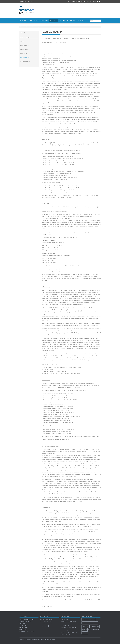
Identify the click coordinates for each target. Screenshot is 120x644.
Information (71, 21)
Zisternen (84, 630)
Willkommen (23, 21)
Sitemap (95, 1)
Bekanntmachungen (25, 37)
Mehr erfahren (44, 626)
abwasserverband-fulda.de (27, 631)
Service (62, 21)
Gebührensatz (85, 626)
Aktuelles (53, 21)
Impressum (78, 1)
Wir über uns (34, 21)
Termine (22, 41)
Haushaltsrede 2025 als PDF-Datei (54, 43)
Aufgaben (44, 21)
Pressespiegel (24, 53)
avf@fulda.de (24, 1)
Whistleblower (90, 1)
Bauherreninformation (93, 630)
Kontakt (73, 1)
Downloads (85, 633)
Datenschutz (83, 1)
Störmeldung (85, 623)
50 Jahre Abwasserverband (88, 620)
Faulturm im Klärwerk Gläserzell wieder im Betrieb (69, 634)
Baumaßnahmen (24, 49)
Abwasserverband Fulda (24, 27)
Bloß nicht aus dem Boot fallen (69, 627)
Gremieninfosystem (25, 61)
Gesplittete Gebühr (95, 626)
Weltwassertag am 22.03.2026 (69, 622)
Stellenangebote (24, 45)
